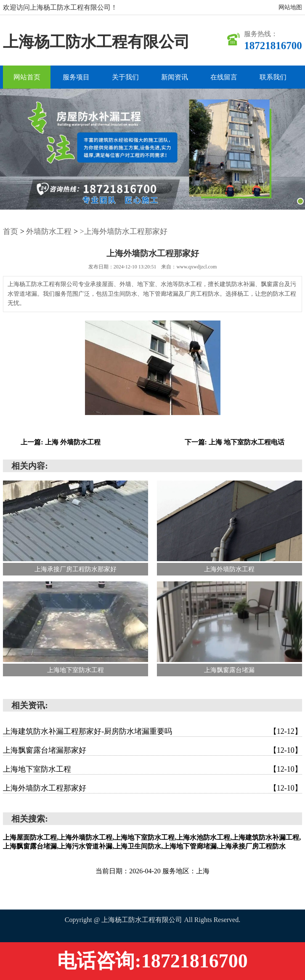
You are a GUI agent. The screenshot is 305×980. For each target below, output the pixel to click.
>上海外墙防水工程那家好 (124, 231)
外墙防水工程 (49, 231)
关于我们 (125, 77)
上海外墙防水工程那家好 (152, 788)
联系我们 (273, 77)
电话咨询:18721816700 (152, 961)
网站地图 (290, 7)
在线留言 (224, 77)
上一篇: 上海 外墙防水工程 (60, 442)
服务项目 (76, 77)
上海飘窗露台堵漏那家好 (152, 750)
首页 (11, 231)
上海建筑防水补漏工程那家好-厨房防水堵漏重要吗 (152, 731)
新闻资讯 (175, 77)
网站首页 (27, 77)
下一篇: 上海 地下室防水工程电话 (235, 442)
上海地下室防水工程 (152, 769)
